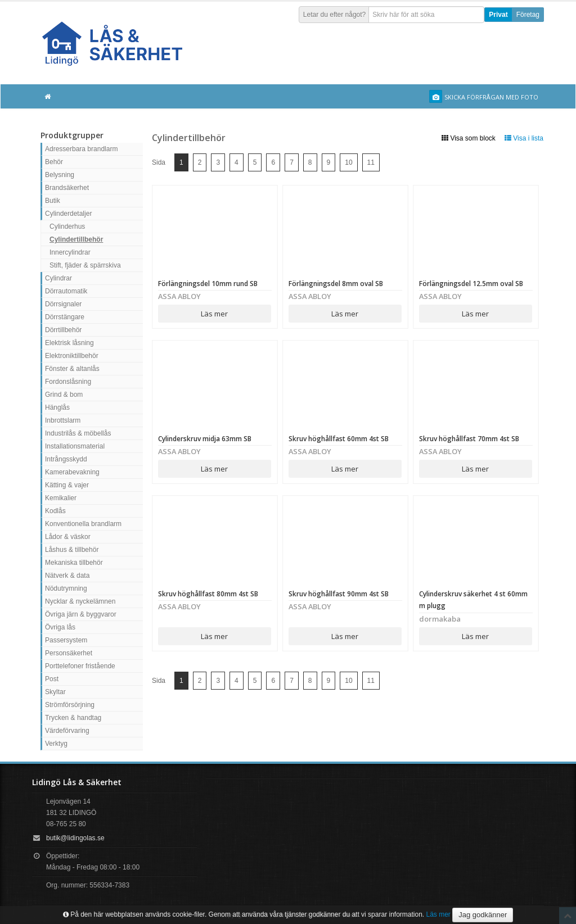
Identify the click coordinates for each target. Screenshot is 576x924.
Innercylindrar (70, 252)
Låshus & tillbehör (72, 550)
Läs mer (214, 314)
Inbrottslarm (63, 420)
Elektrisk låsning (69, 343)
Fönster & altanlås (72, 369)
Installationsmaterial (75, 446)
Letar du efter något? (334, 15)
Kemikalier (61, 498)
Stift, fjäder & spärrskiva (85, 265)
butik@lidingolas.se (75, 838)
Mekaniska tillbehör (74, 563)
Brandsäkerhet (67, 188)
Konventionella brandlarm (83, 524)
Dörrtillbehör (63, 330)
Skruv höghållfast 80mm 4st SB (208, 594)
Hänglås (57, 407)
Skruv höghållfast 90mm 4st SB (339, 594)
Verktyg (56, 744)
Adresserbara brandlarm (81, 149)
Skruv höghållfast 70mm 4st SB (469, 439)
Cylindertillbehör (76, 239)
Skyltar (55, 692)
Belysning (60, 175)
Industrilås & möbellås (78, 433)
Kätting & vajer (67, 485)
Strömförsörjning (70, 705)
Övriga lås (60, 627)
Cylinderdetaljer (68, 214)
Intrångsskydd (66, 459)
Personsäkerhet (69, 653)
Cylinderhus (67, 227)
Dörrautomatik (66, 291)
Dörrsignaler (63, 304)
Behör (54, 162)
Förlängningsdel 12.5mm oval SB (471, 284)
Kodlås (55, 511)
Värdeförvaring (67, 731)
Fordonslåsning (68, 382)
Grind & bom (64, 395)
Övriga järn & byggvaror (81, 614)
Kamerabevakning (72, 472)
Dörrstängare (65, 317)
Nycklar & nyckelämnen (80, 601)
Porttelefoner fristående (80, 666)
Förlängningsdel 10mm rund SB (208, 284)
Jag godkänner (483, 915)
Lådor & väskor (68, 537)
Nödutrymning (66, 588)
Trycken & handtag (73, 718)
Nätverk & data (67, 576)
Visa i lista (524, 138)
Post (52, 679)
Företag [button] (528, 15)
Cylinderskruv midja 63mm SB (205, 439)
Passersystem (66, 640)
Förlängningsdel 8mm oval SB (336, 284)
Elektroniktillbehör (72, 356)
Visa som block (469, 138)
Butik (53, 201)
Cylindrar (58, 278)
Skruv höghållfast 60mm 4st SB (339, 439)
